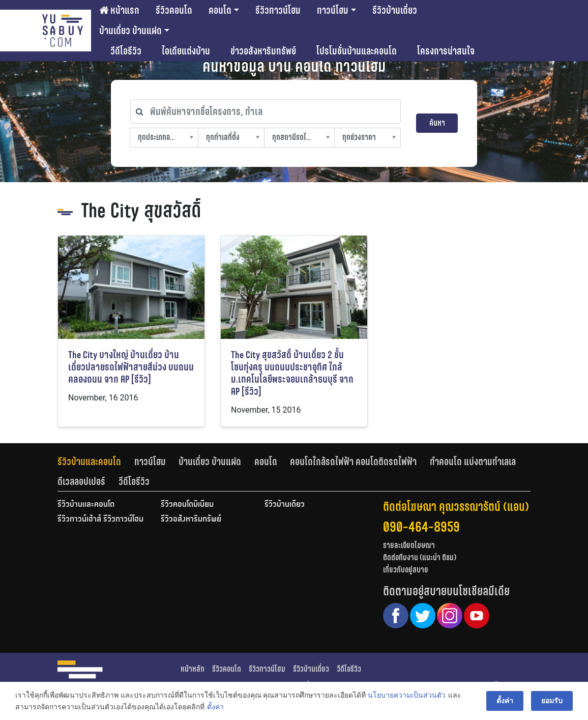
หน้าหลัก (193, 669)
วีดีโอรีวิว (126, 51)
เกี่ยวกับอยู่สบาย (406, 570)
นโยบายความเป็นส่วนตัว (407, 695)
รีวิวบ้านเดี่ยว (395, 10)
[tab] (96, 462)
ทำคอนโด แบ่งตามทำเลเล (473, 462)
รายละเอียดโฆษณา (409, 545)
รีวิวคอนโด (174, 10)
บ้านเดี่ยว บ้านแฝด (130, 31)
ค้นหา (437, 123)
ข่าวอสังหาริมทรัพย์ (263, 51)
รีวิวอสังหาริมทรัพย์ (191, 520)
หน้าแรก (119, 10)
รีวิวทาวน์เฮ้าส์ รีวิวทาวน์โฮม (100, 520)
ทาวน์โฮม (333, 10)
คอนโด (220, 10)
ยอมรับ (552, 701)
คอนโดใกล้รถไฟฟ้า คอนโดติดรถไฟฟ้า (353, 462)
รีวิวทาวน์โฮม (278, 10)
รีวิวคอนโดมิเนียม (187, 505)
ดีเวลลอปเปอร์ (81, 481)
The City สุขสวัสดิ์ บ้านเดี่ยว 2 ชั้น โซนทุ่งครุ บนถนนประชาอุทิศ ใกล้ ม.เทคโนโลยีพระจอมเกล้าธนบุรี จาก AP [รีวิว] (292, 373)
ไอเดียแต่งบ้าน (186, 51)
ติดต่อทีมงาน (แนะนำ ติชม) (420, 557)
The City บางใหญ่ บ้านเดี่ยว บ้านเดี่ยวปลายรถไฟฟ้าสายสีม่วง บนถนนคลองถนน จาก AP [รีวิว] (131, 367)
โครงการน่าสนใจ (446, 51)
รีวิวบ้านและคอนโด (89, 462)
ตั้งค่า (215, 707)
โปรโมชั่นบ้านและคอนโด (357, 51)
